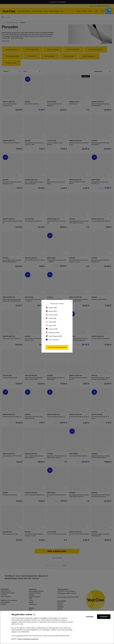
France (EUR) (51, 325)
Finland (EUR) (51, 318)
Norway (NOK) (51, 311)
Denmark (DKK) (52, 315)
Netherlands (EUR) (53, 333)
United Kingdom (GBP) (54, 336)
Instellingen (90, 617)
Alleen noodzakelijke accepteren (28, 639)
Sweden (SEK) (51, 308)
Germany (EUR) (52, 329)
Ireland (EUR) (51, 322)
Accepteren (104, 617)
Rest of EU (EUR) (52, 340)
